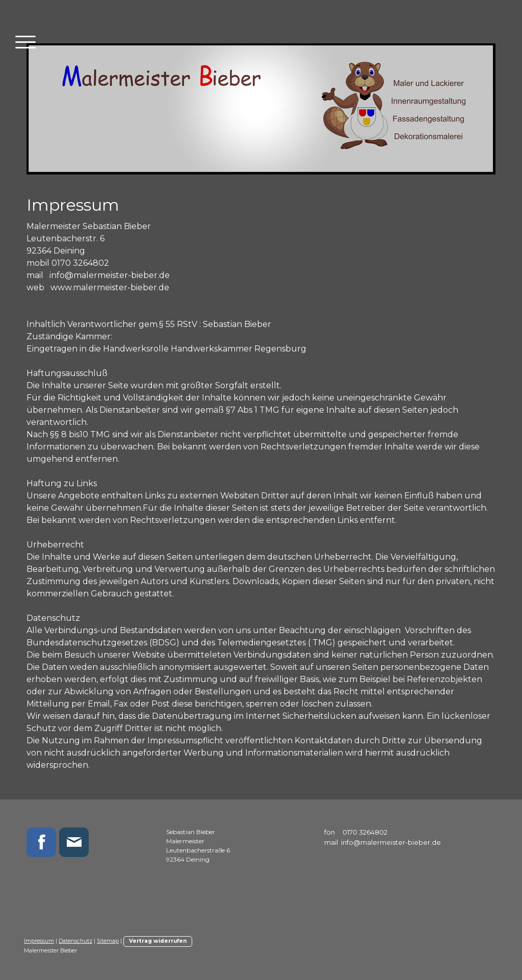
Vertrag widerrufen (158, 941)
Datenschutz (75, 941)
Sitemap (108, 941)
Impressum (39, 941)
